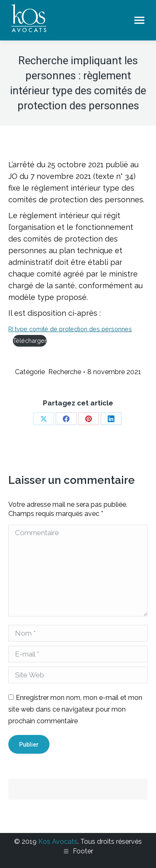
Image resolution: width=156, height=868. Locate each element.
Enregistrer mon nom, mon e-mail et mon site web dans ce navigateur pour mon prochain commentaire (75, 709)
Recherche (65, 372)
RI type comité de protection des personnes (70, 329)
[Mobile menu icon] (139, 20)
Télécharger (30, 341)
